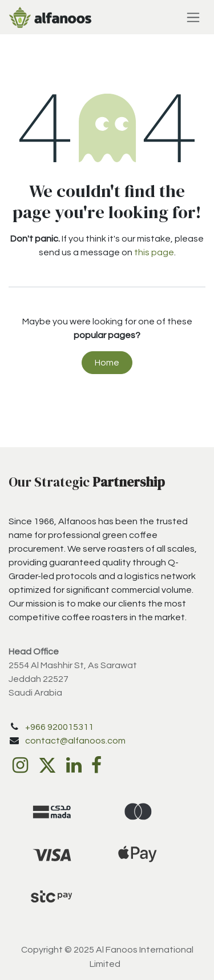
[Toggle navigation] (193, 17)
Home (107, 363)
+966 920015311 (59, 727)
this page (154, 252)
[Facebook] (96, 765)
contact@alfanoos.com (75, 741)
